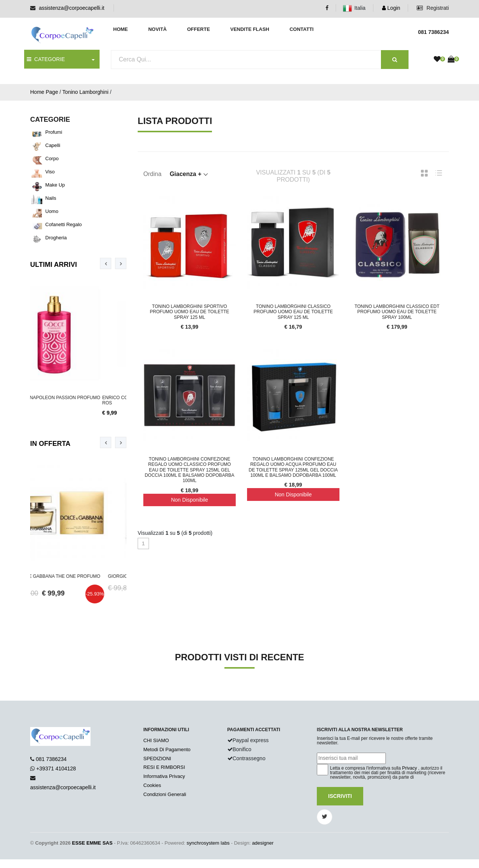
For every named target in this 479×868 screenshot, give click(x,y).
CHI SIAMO (156, 740)
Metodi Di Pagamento (167, 749)
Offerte (199, 29)
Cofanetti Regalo (64, 224)
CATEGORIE (46, 59)
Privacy (409, 768)
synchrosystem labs (208, 843)
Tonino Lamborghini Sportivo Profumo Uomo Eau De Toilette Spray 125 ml (189, 312)
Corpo (52, 158)
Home (121, 29)
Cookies (152, 785)
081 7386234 (51, 759)
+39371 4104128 (56, 768)
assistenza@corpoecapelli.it (72, 8)
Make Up (55, 185)
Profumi (54, 132)
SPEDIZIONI (157, 759)
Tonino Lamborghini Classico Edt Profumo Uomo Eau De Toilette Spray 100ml (397, 312)
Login (391, 8)
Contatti (302, 29)
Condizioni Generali (165, 794)
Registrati (433, 8)
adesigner (263, 843)
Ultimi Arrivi (54, 265)
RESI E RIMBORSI (164, 767)
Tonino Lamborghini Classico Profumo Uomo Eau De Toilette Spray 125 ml (293, 312)
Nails (51, 198)
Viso (50, 172)
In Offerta (50, 444)
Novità (157, 29)
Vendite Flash (249, 29)
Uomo (52, 211)
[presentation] (106, 263)
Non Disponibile (189, 500)
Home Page (44, 92)
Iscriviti (340, 796)
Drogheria (56, 238)
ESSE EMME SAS (92, 843)
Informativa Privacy (164, 776)
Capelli (53, 145)
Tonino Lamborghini (85, 92)
